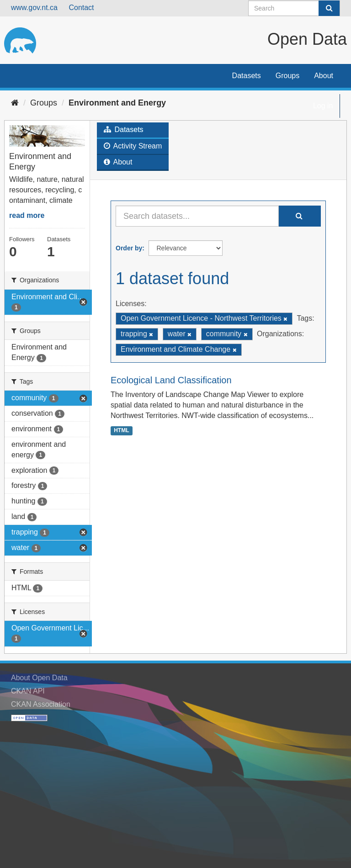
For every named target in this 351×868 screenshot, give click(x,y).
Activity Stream (133, 146)
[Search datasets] (294, 8)
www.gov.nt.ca (34, 8)
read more (27, 215)
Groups (287, 76)
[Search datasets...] (197, 216)
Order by (129, 248)
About (324, 76)
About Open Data (39, 678)
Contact (81, 8)
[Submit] (329, 8)
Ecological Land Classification (171, 380)
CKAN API (28, 691)
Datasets (247, 76)
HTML (121, 430)
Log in (323, 106)
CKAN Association (41, 704)
